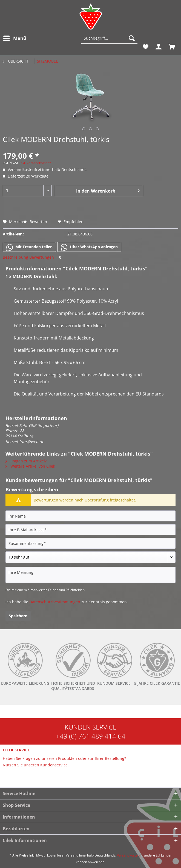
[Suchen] (132, 38)
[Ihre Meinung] (90, 575)
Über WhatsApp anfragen (89, 247)
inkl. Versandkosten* (35, 163)
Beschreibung (15, 257)
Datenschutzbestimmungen (55, 602)
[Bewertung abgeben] (90, 557)
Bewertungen (46, 257)
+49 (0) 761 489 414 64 (91, 736)
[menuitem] (15, 38)
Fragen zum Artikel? (26, 461)
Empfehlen (71, 222)
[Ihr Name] (90, 516)
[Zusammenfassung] (90, 543)
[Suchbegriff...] (109, 38)
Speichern (18, 616)
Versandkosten (128, 855)
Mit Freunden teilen (29, 247)
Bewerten (36, 222)
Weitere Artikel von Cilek (30, 466)
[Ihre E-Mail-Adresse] (90, 530)
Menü (15, 38)
